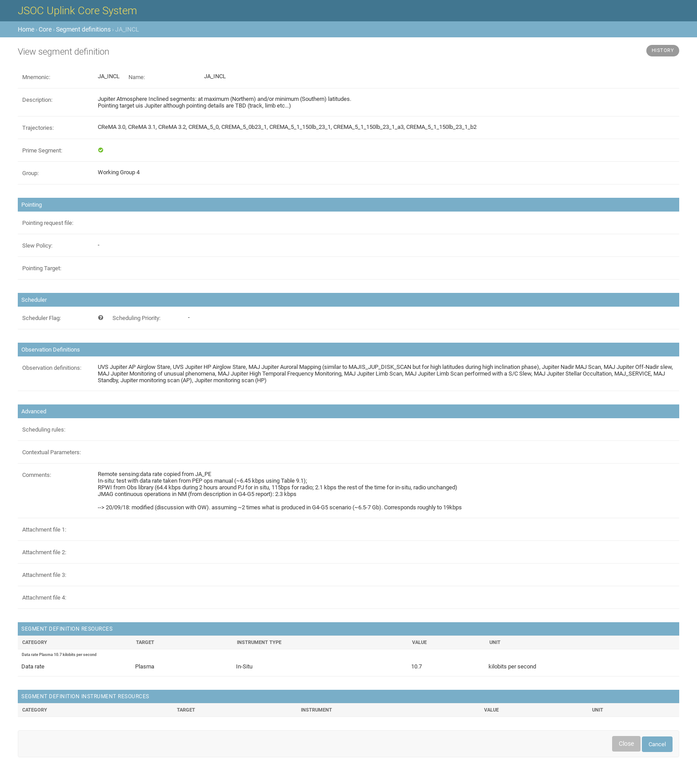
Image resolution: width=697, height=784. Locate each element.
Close (626, 744)
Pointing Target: (42, 268)
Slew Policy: (37, 246)
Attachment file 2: (44, 552)
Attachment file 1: (44, 530)
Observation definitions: (52, 368)
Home (26, 29)
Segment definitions (83, 29)
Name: (137, 77)
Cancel (657, 744)
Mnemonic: (36, 77)
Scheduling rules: (44, 430)
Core (45, 29)
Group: (30, 173)
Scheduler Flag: (42, 318)
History (663, 50)
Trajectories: (38, 128)
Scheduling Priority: (136, 318)
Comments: (37, 475)
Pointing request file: (48, 223)
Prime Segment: (42, 150)
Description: (37, 100)
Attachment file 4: (44, 598)
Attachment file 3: (44, 575)
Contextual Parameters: (52, 452)
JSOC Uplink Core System (77, 11)
